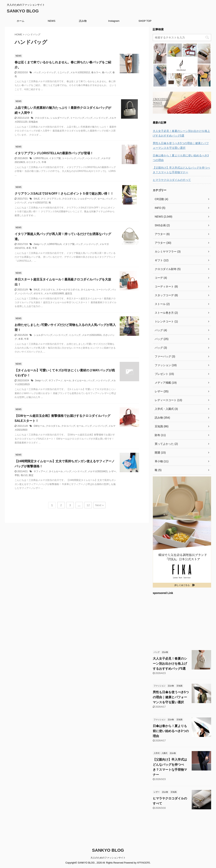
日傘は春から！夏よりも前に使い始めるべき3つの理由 (181, 158)
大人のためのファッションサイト (108, 858)
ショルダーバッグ (60, 118)
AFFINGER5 (143, 863)
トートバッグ (77, 118)
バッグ (37, 72)
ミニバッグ (63, 72)
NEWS (52, 21)
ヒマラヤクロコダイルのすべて (172, 180)
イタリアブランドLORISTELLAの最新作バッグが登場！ (54, 153)
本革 (29, 248)
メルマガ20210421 (98, 471)
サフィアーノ (56, 380)
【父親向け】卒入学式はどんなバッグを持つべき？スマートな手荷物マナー (181, 170)
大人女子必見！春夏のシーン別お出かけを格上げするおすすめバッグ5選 (181, 133)
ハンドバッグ (49, 72)
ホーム (21, 21)
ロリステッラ (33, 162)
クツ (43, 199)
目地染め (33, 122)
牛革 (44, 162)
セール (101, 199)
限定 (31, 475)
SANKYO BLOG (23, 11)
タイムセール (88, 290)
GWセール (39, 426)
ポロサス (38, 293)
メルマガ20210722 (37, 203)
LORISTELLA (41, 158)
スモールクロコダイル (68, 290)
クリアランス (54, 199)
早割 (17, 475)
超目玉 (69, 293)
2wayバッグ (40, 244)
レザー (112, 471)
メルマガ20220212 (80, 72)
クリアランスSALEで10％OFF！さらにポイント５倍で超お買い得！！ (64, 194)
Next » (99, 505)
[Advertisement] (182, 622)
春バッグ (107, 72)
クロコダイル (42, 118)
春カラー (96, 72)
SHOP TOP (145, 21)
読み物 (83, 21)
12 (88, 505)
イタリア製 (55, 158)
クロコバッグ (68, 426)
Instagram (114, 21)
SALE (37, 199)
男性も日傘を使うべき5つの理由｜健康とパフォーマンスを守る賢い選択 (181, 145)
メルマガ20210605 (54, 293)
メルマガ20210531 (92, 335)
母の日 (24, 475)
